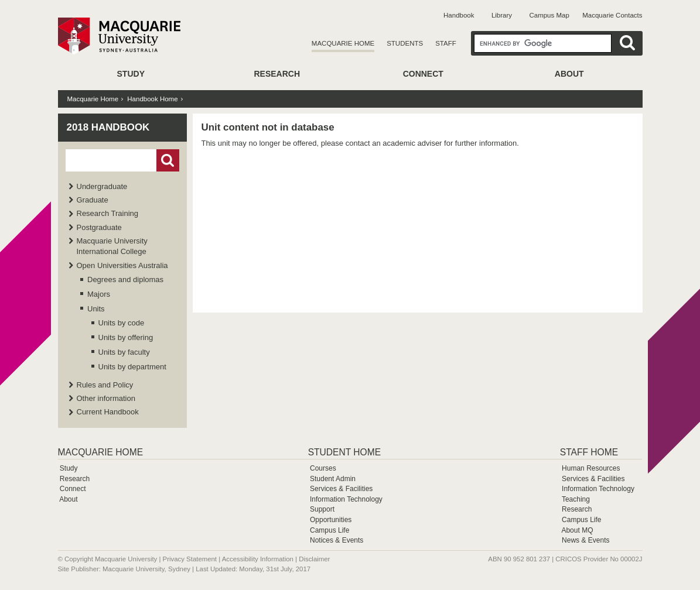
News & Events (585, 540)
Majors (99, 294)
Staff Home (589, 452)
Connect (423, 74)
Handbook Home (152, 99)
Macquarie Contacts (612, 15)
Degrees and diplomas (125, 279)
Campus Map (549, 15)
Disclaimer (314, 559)
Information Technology (346, 499)
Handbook (459, 15)
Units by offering (126, 337)
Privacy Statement (190, 559)
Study (131, 74)
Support (322, 509)
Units (96, 309)
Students (405, 43)
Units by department (132, 367)
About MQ (577, 530)
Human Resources (591, 468)
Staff (446, 43)
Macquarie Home (343, 43)
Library (502, 15)
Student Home (344, 452)
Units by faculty (124, 352)
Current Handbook (108, 412)
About (569, 74)
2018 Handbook (108, 127)
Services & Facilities (341, 489)
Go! (168, 160)
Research (277, 74)
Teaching (576, 499)
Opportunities (331, 520)
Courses (323, 468)
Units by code (122, 323)
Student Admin (333, 479)
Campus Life (329, 530)
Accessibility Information (258, 559)
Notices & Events (337, 540)
